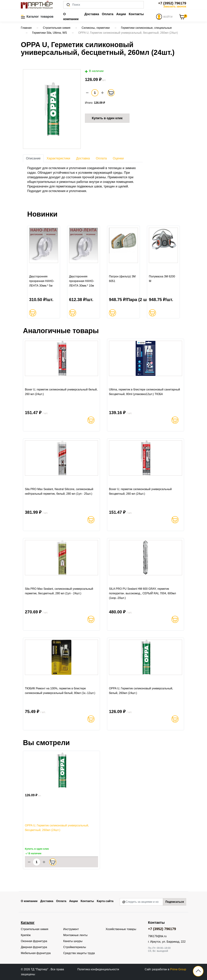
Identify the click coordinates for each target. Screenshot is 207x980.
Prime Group (178, 969)
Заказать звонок (175, 6)
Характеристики (58, 158)
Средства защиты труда (79, 953)
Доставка (92, 14)
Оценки (118, 158)
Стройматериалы (75, 947)
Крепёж (26, 935)
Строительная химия (35, 929)
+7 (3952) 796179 (172, 3)
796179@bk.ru (157, 936)
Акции (121, 14)
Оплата (108, 14)
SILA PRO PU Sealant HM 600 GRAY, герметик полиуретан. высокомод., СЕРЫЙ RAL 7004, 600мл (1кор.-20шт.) (142, 593)
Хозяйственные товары (121, 929)
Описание (33, 158)
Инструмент (71, 929)
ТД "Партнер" (40, 969)
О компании (71, 17)
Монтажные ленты (75, 935)
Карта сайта (105, 901)
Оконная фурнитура (34, 941)
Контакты (136, 14)
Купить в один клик (107, 118)
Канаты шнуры (73, 941)
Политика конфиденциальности (98, 969)
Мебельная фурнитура (36, 953)
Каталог (28, 923)
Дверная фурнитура (34, 947)
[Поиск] (103, 5)
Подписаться (175, 902)
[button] (37, 17)
